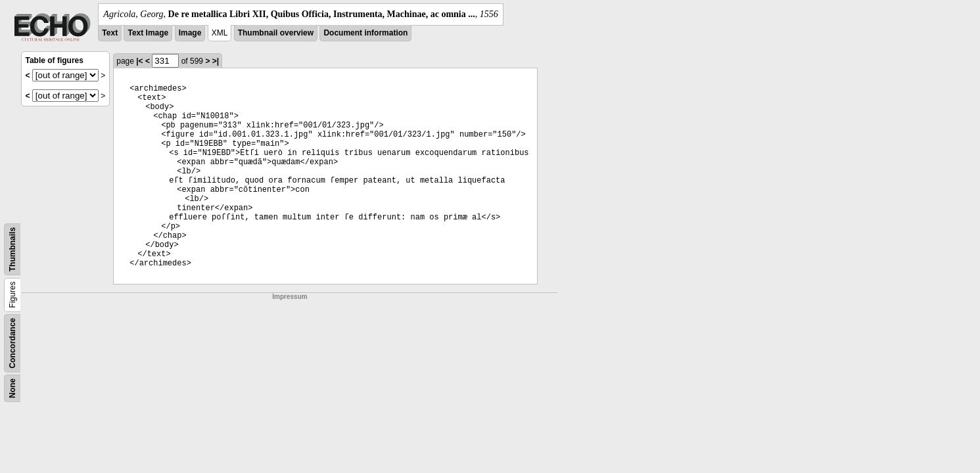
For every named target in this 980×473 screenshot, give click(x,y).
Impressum (290, 297)
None (12, 388)
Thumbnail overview (276, 33)
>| (216, 61)
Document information (365, 33)
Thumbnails (12, 249)
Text (110, 33)
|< (139, 61)
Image (190, 33)
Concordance (12, 343)
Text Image (148, 33)
